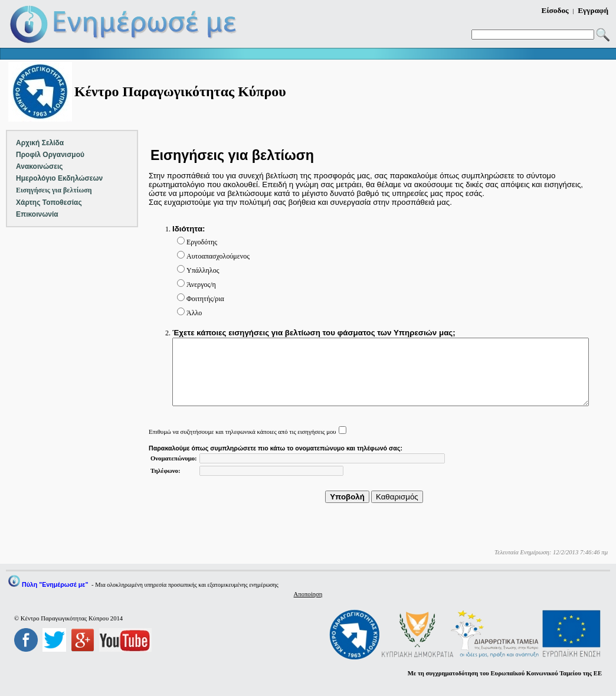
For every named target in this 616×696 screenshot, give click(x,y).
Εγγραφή (593, 10)
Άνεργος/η (201, 285)
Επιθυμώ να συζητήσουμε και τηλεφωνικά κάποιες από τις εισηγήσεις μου (243, 432)
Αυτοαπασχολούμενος (218, 256)
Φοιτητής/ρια (205, 299)
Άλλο (194, 313)
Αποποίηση (308, 594)
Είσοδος (555, 10)
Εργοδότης (202, 242)
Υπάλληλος (203, 270)
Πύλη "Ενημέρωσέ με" (55, 584)
